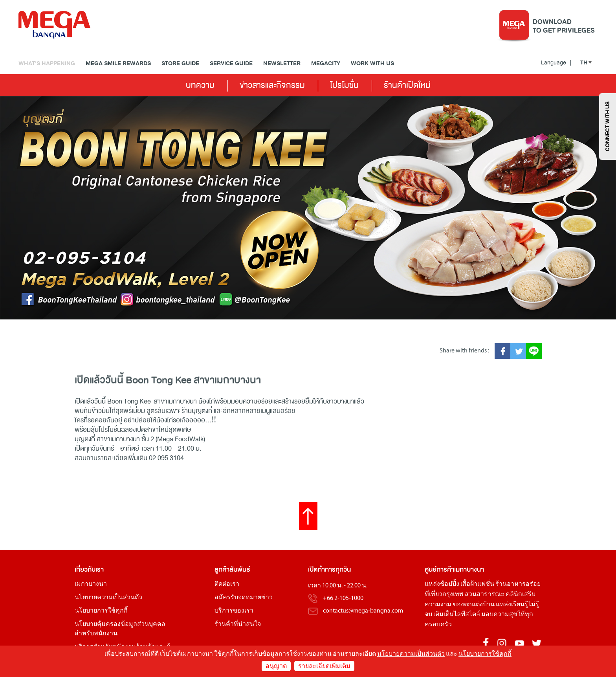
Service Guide (231, 63)
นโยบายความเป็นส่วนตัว (108, 598)
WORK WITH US (372, 63)
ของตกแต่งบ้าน (474, 605)
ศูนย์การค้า (439, 570)
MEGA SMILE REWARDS (118, 63)
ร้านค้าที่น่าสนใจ (238, 624)
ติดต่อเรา (227, 584)
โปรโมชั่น (344, 85)
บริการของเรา (234, 611)
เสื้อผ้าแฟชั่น (477, 584)
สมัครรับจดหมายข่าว (244, 598)
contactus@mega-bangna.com (363, 611)
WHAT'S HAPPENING (47, 63)
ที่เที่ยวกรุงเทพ (444, 594)
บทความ (200, 85)
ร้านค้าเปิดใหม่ (407, 85)
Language (556, 62)
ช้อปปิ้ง (450, 584)
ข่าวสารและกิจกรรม (272, 85)
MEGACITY (326, 63)
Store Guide (180, 63)
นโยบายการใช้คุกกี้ (101, 611)
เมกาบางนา (91, 584)
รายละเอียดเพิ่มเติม (324, 666)
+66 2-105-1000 (343, 598)
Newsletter (282, 63)
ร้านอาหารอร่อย (518, 584)
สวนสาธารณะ (485, 594)
